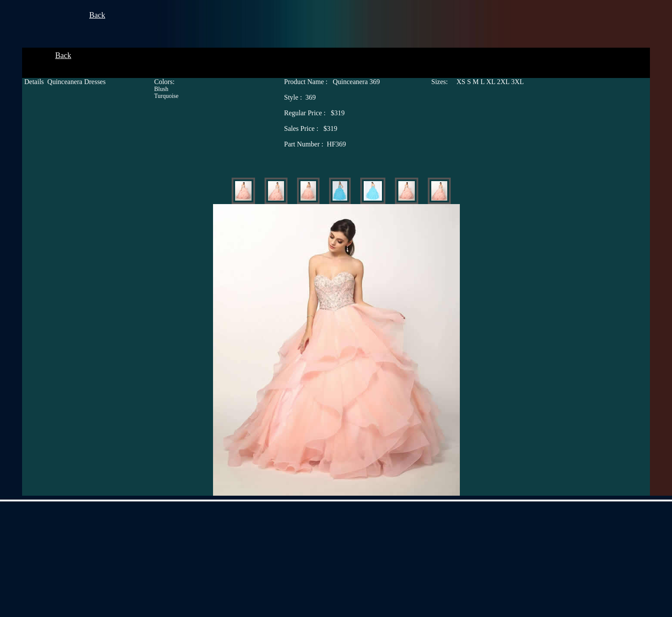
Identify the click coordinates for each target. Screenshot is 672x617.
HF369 (315, 144)
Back (97, 15)
